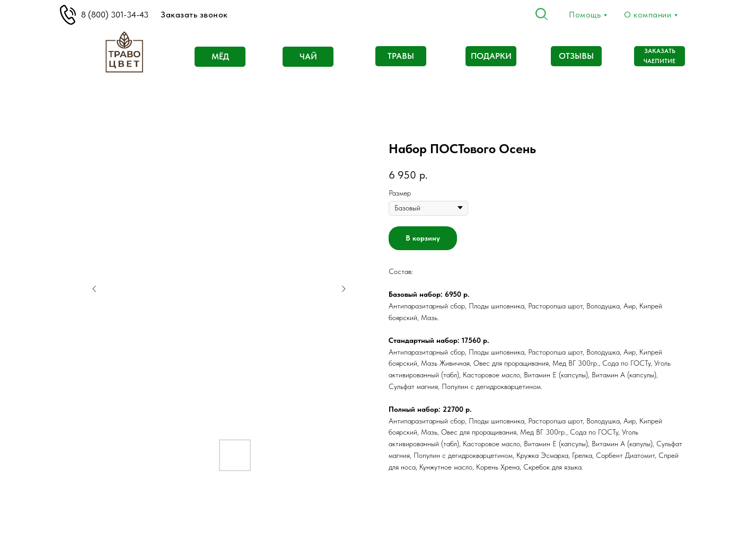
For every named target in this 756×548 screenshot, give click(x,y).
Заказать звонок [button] (194, 15)
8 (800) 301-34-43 (115, 15)
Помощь (585, 15)
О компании (648, 15)
